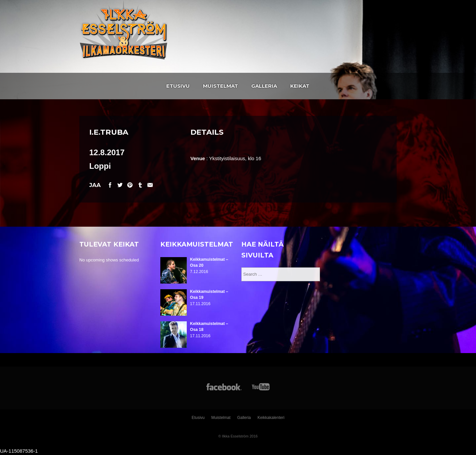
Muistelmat (220, 86)
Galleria (264, 86)
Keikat (300, 86)
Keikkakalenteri (271, 418)
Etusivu (178, 86)
